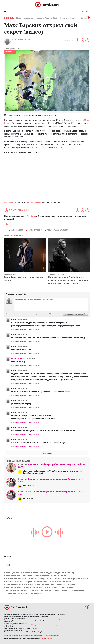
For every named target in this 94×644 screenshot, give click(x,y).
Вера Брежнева (13, 576)
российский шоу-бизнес (17, 590)
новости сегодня (13, 587)
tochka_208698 (18, 358)
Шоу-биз (10, 582)
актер (19, 582)
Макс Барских (10, 202)
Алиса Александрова (22, 40)
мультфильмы (35, 202)
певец (63, 587)
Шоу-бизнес (10, 52)
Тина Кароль (54, 579)
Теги (8, 565)
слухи (56, 590)
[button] (82, 12)
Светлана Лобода (37, 579)
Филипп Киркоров (72, 579)
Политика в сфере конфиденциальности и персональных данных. (40, 635)
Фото (85, 579)
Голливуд (28, 576)
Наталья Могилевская (16, 579)
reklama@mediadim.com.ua (39, 625)
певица (72, 587)
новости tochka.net (45, 585)
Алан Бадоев (17, 230)
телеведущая (78, 590)
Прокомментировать (18, 329)
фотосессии (36, 593)
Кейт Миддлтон (42, 576)
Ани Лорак (72, 573)
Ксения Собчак (59, 576)
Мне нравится (34, 329)
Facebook (31, 216)
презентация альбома (57, 230)
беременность (42, 582)
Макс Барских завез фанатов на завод (23, 278)
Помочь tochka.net (25, 18)
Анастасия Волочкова (33, 573)
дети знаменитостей (61, 582)
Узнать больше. (47, 639)
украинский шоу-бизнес (17, 593)
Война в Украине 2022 (47, 18)
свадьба (34, 590)
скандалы (46, 590)
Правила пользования (11, 635)
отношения (52, 587)
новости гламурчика (67, 585)
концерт (30, 585)
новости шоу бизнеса (34, 587)
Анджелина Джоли (55, 573)
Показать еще (47, 453)
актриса (29, 582)
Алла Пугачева (13, 573)
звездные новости (14, 585)
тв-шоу (65, 590)
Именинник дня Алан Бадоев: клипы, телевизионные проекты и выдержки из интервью (68, 280)
